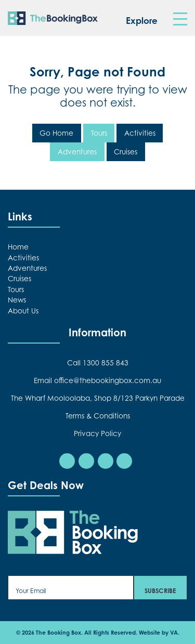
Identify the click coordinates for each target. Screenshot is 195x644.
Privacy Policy (97, 433)
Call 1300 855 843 (98, 363)
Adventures (77, 152)
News (17, 300)
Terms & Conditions (98, 416)
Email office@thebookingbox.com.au (97, 380)
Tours (99, 133)
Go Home (56, 133)
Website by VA (158, 633)
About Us (23, 311)
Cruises (126, 152)
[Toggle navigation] (180, 19)
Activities (140, 133)
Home (18, 247)
